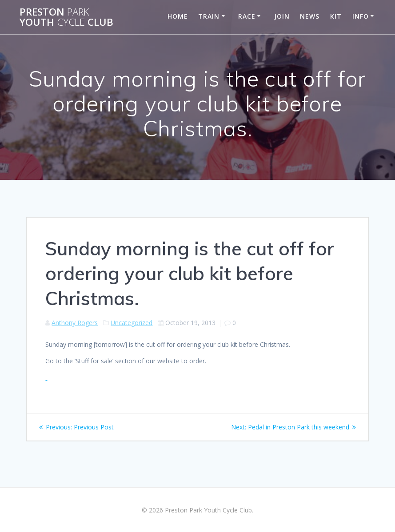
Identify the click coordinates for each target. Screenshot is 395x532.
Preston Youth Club (66, 17)
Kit (336, 16)
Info (361, 16)
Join (282, 16)
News (310, 16)
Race (247, 16)
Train (209, 16)
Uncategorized (132, 323)
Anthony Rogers (75, 323)
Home (178, 16)
